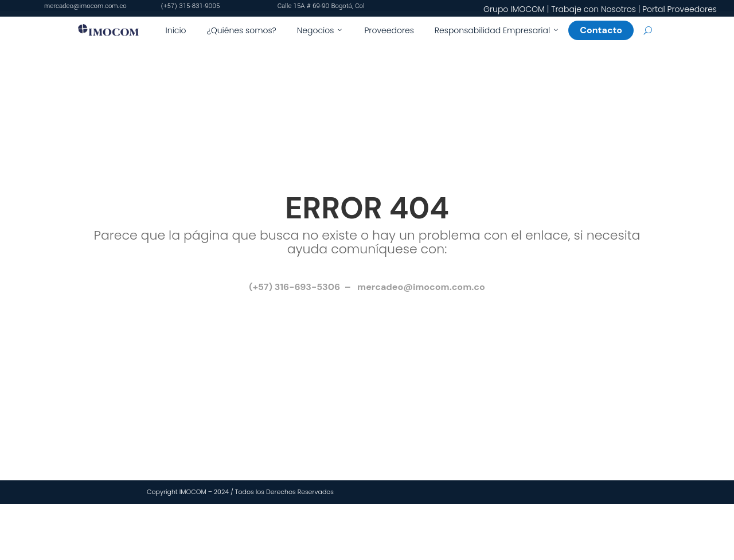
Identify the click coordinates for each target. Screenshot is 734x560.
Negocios (321, 30)
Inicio (176, 30)
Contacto (606, 30)
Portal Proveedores (680, 9)
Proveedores (389, 30)
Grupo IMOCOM (514, 9)
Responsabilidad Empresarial (497, 30)
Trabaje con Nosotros (594, 9)
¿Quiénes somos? (242, 30)
